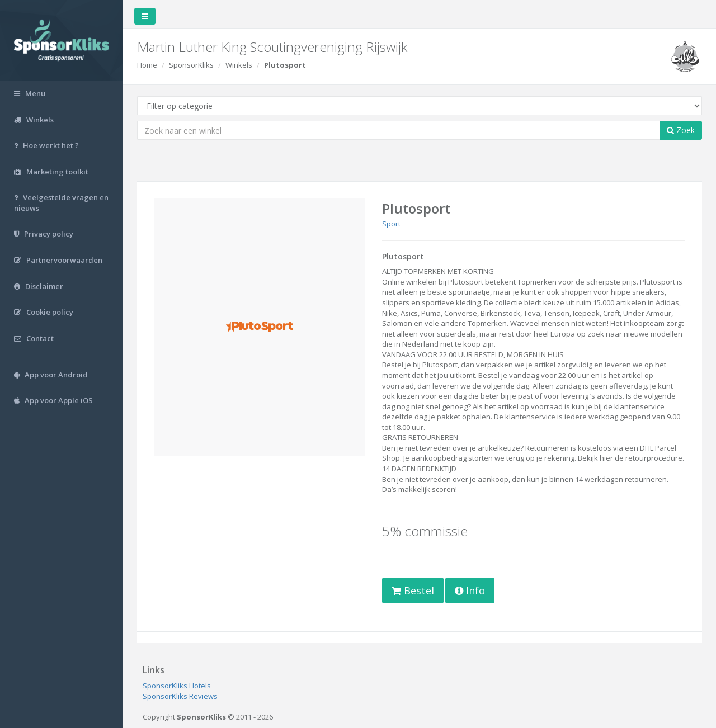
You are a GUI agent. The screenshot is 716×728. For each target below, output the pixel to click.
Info (470, 590)
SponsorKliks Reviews (180, 696)
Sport (391, 224)
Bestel (413, 590)
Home (147, 65)
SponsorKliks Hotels (177, 686)
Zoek (681, 130)
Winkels (239, 65)
